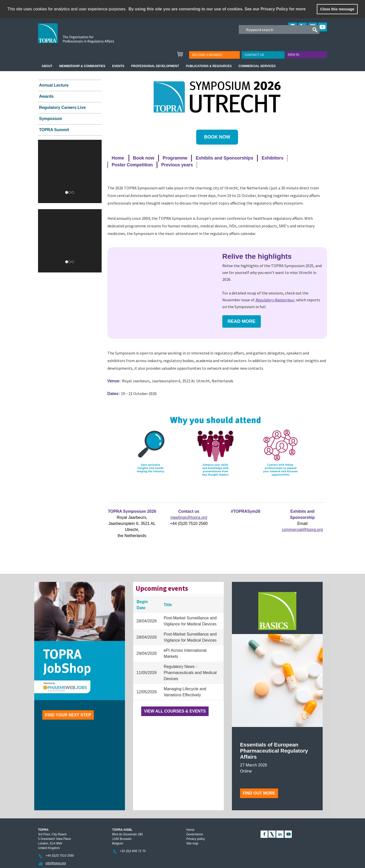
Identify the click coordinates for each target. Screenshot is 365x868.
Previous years (177, 165)
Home (118, 158)
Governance (195, 834)
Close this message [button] (337, 9)
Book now (144, 158)
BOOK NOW (217, 137)
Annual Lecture (54, 85)
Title (168, 605)
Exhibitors (272, 158)
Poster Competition (132, 165)
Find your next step (68, 715)
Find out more (259, 793)
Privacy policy (196, 839)
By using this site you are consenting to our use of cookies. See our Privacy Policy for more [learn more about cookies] (217, 9)
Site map (192, 843)
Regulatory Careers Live (62, 107)
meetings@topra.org (189, 517)
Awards (46, 96)
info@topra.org (56, 863)
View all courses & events (175, 711)
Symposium (51, 119)
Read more (242, 321)
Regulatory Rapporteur (275, 300)
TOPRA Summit (54, 130)
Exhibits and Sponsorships (224, 158)
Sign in (293, 55)
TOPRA (87, 37)
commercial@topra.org (302, 530)
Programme (175, 158)
